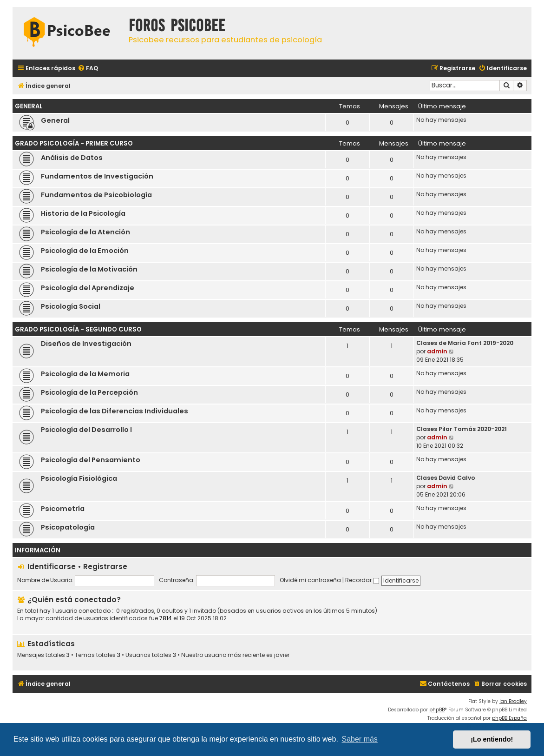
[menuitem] (88, 69)
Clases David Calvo (446, 478)
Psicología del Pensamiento (91, 460)
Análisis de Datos (72, 158)
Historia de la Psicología (83, 213)
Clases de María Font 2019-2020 (465, 343)
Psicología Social (71, 306)
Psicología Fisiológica (79, 478)
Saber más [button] (360, 739)
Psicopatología (68, 527)
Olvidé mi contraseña (310, 580)
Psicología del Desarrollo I (86, 430)
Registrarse (105, 567)
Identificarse (52, 567)
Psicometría (63, 509)
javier (282, 655)
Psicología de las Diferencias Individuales (115, 411)
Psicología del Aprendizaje (88, 288)
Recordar (362, 580)
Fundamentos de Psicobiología (96, 195)
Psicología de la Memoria (85, 374)
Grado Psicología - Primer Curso (74, 143)
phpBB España (509, 718)
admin (437, 351)
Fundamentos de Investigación (97, 176)
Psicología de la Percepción (89, 392)
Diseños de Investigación (86, 344)
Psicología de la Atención (85, 232)
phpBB (437, 710)
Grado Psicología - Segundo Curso (78, 329)
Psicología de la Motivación (89, 269)
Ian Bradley (513, 701)
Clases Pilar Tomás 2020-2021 (462, 429)
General (29, 106)
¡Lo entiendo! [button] (492, 739)
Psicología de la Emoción (85, 251)
